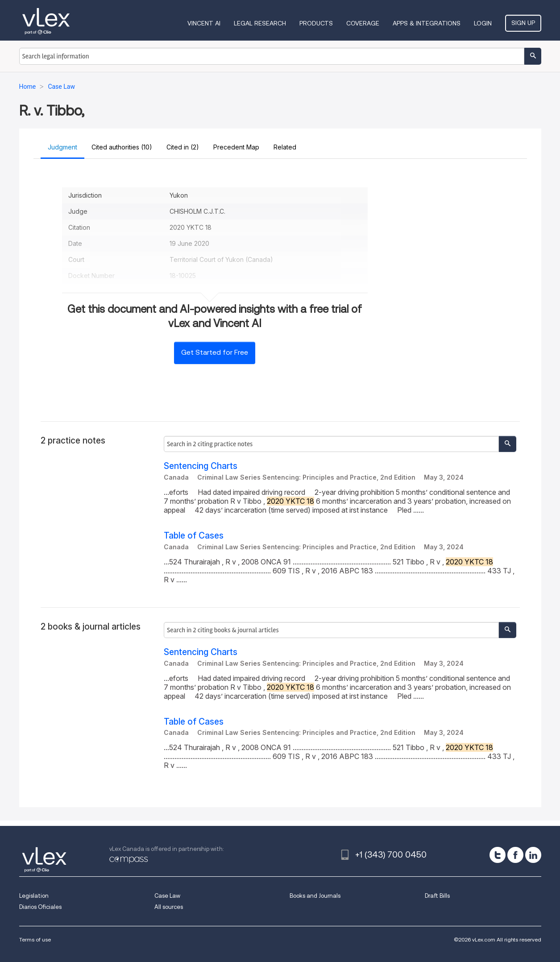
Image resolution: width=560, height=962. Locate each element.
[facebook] (515, 855)
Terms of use (35, 939)
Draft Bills (437, 896)
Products (316, 23)
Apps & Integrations (427, 23)
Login (483, 23)
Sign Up (523, 23)
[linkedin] (533, 855)
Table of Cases (194, 536)
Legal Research (260, 23)
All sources (169, 907)
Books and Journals (315, 896)
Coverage (363, 23)
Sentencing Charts (201, 466)
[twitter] (498, 855)
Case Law (167, 896)
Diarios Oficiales (40, 907)
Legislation (34, 896)
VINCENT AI (204, 23)
